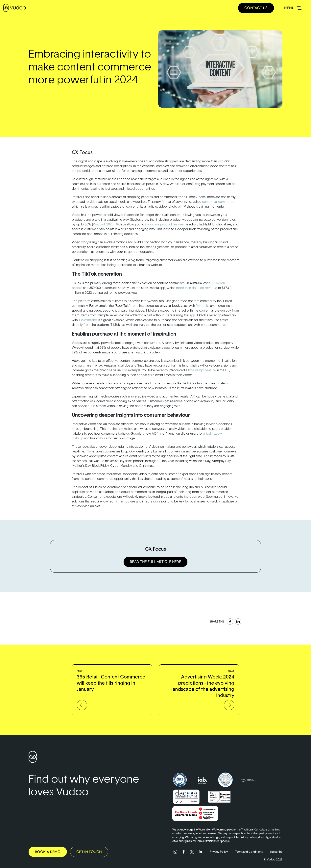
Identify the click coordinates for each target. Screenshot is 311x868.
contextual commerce (218, 202)
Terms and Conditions (249, 852)
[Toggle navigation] (293, 8)
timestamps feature (202, 370)
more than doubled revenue (197, 288)
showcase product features (165, 224)
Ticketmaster (88, 320)
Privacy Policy (219, 852)
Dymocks (203, 306)
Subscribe (276, 852)
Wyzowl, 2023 (103, 224)
